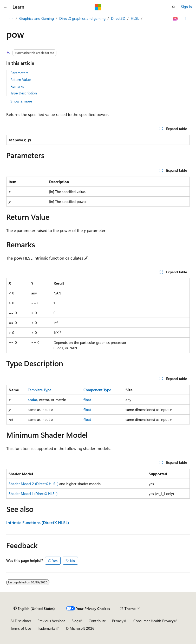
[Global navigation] (5, 7)
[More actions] (185, 19)
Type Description (24, 93)
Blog (75, 621)
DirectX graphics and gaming (82, 18)
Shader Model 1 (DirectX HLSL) (33, 494)
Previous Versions (51, 621)
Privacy (118, 621)
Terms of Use (21, 628)
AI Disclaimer (21, 621)
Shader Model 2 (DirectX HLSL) (33, 484)
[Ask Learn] (176, 19)
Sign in (186, 7)
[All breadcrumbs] (11, 19)
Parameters (19, 73)
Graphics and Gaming (37, 18)
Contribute (97, 621)
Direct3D (118, 18)
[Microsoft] (98, 7)
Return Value (21, 79)
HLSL (135, 18)
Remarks (17, 86)
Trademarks (46, 628)
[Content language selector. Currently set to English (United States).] (34, 609)
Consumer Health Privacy (153, 621)
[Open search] (174, 7)
